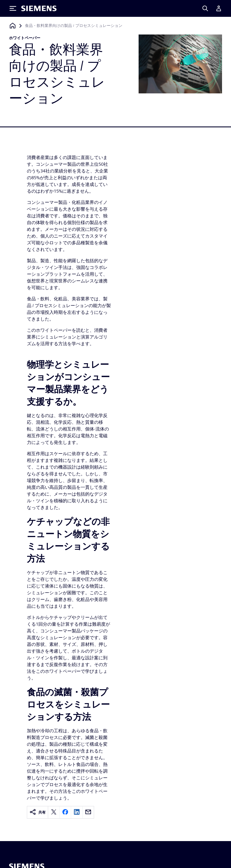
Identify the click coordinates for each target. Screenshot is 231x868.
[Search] (205, 8)
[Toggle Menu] (13, 8)
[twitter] (54, 812)
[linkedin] (77, 812)
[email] (88, 812)
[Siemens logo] (39, 8)
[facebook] (65, 812)
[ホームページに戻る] (13, 26)
